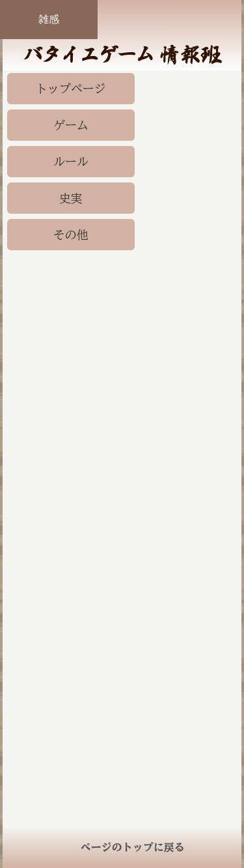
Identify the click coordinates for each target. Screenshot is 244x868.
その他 (71, 235)
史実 (71, 198)
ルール (71, 162)
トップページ (71, 89)
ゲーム (71, 125)
